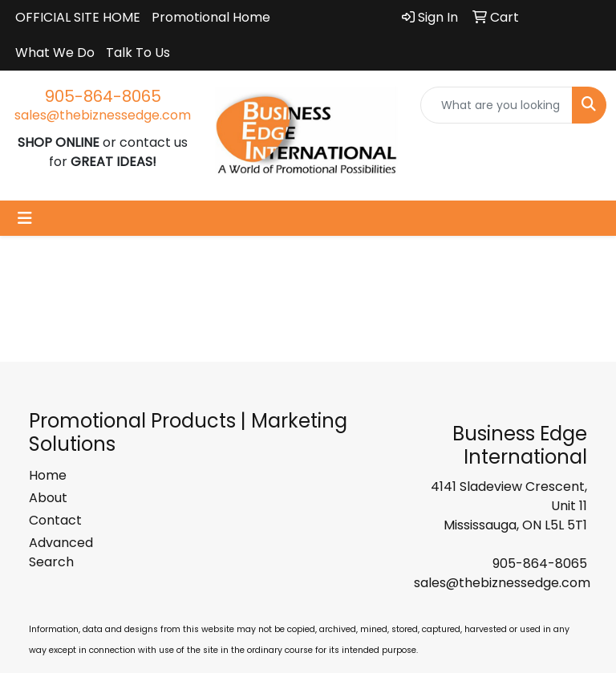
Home (48, 475)
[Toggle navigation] (25, 218)
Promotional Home (211, 17)
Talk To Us (138, 53)
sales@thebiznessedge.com (103, 115)
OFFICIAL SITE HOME (78, 17)
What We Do (55, 53)
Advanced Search (61, 552)
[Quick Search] (496, 105)
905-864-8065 (103, 96)
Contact (55, 520)
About (48, 498)
